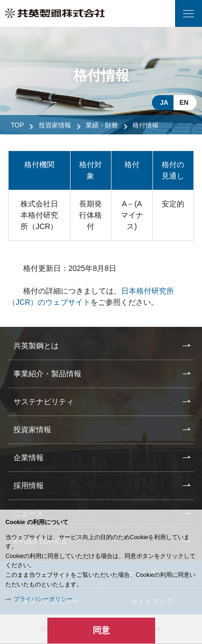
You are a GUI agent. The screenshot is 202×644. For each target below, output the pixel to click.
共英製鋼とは (36, 346)
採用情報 (29, 485)
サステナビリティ (44, 402)
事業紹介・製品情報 (47, 374)
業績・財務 (102, 125)
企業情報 (29, 457)
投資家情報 (55, 125)
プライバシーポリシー (43, 599)
